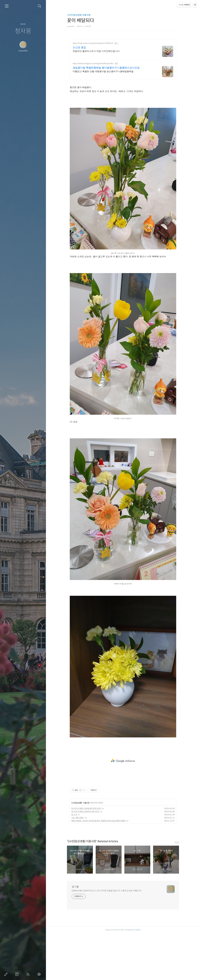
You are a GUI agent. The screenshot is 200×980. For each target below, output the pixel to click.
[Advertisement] (123, 761)
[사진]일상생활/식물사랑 (79, 15)
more (177, 842)
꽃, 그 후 (74, 815)
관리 (40, 974)
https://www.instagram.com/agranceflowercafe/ (93, 63)
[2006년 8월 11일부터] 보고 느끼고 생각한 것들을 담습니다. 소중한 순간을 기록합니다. (107, 891)
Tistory (138, 930)
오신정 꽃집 (79, 47)
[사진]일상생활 (77, 803)
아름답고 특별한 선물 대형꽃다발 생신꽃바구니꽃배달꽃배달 (103, 71)
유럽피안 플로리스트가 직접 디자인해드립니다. (96, 51)
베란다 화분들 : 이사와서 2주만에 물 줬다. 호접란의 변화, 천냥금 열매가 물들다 (99, 821)
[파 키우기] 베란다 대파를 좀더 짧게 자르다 (86, 808)
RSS (29, 974)
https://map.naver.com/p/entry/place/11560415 (93, 43)
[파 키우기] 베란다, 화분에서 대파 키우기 (85, 811)
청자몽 (23, 31)
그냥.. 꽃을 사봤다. (78, 818)
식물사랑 (86, 803)
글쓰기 (6, 974)
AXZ (122, 930)
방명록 (18, 974)
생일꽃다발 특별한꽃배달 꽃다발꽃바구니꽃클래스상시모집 (106, 68)
